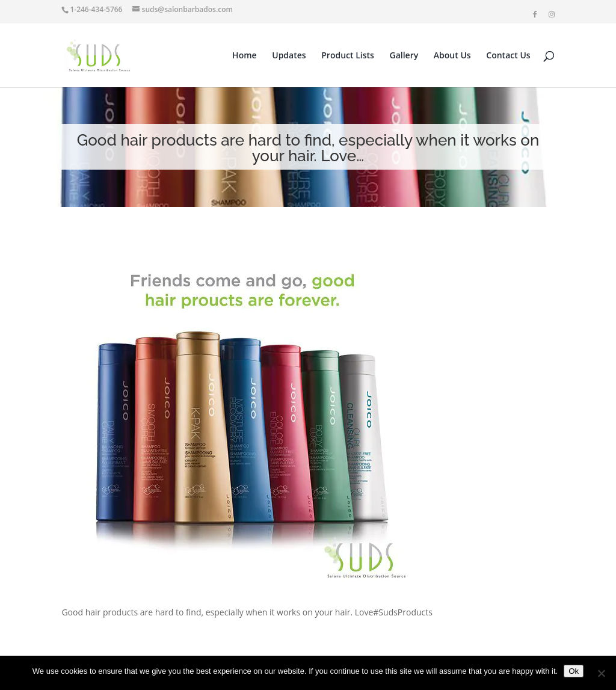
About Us (452, 56)
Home (245, 56)
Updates (289, 56)
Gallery (404, 56)
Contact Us (508, 56)
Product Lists (348, 56)
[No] (601, 673)
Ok (574, 671)
